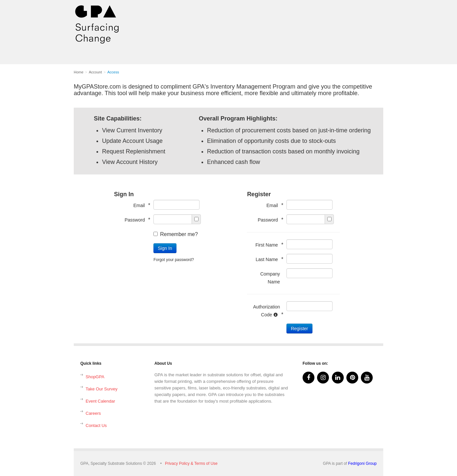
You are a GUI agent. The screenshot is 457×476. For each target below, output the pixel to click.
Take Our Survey (102, 389)
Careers (93, 413)
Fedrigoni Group (362, 463)
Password (136, 220)
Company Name (270, 278)
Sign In (165, 248)
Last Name (268, 259)
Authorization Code (267, 311)
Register (299, 329)
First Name (268, 245)
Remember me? (176, 234)
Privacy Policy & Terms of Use (191, 463)
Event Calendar (100, 401)
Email (140, 205)
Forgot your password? (174, 260)
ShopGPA (95, 377)
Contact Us (96, 425)
